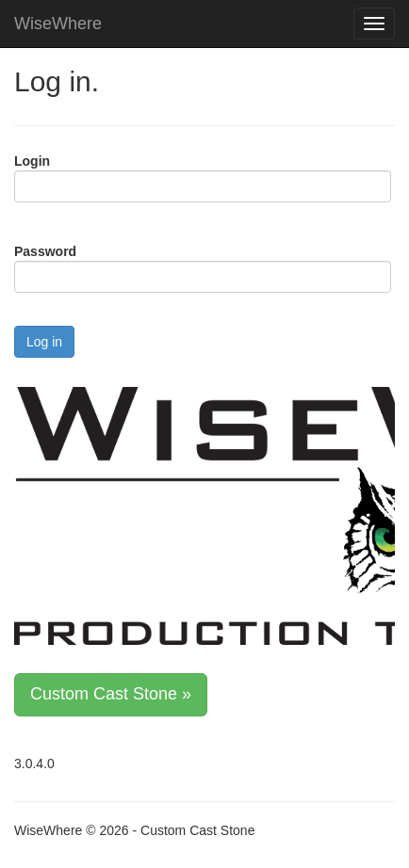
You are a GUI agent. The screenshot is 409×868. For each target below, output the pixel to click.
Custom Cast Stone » (111, 694)
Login (32, 161)
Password (45, 251)
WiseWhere (58, 24)
